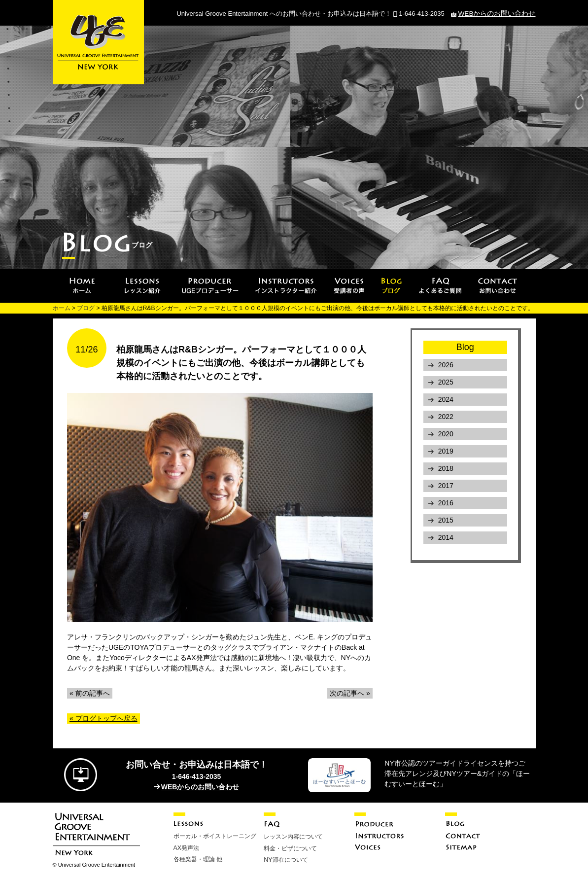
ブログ (86, 308)
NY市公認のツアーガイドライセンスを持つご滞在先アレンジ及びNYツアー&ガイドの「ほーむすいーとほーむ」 (457, 774)
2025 (446, 382)
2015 (446, 520)
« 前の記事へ (90, 693)
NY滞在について (286, 859)
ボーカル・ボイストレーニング (215, 836)
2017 (446, 486)
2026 (446, 365)
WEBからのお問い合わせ (500, 14)
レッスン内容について (293, 837)
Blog (465, 347)
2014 (446, 537)
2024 (446, 399)
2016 (446, 503)
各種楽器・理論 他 (198, 859)
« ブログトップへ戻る (104, 718)
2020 (446, 434)
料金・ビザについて (290, 848)
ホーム (62, 308)
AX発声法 (186, 847)
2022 (446, 417)
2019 (446, 451)
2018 (446, 468)
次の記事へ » (350, 693)
